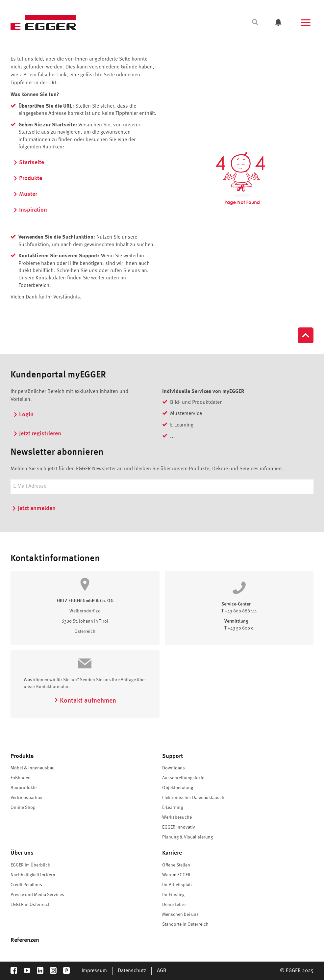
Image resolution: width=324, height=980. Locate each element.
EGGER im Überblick (30, 865)
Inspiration (30, 210)
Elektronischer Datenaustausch (193, 798)
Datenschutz (132, 971)
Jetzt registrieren (37, 434)
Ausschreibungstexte (183, 778)
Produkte (28, 178)
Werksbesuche (177, 817)
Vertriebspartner (27, 798)
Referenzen (25, 940)
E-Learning (173, 808)
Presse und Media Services (37, 895)
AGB (162, 971)
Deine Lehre (174, 905)
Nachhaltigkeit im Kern (33, 875)
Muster (25, 194)
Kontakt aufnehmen (85, 701)
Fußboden (21, 778)
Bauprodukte (24, 788)
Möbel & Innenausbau (33, 768)
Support (173, 756)
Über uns (22, 853)
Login (23, 415)
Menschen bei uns (180, 915)
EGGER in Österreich (31, 905)
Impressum (94, 971)
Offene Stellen (176, 865)
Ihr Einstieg (173, 895)
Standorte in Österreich (185, 924)
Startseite (29, 163)
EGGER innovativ (179, 827)
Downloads (174, 768)
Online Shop (23, 808)
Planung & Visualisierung (187, 837)
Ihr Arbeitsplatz (177, 885)
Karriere (172, 853)
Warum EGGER (176, 875)
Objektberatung (178, 788)
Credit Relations (26, 885)
